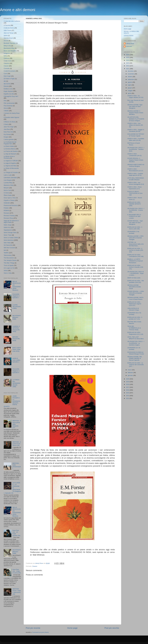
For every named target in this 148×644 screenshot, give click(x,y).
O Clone (6, 193)
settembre (131, 79)
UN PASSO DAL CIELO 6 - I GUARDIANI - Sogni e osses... (136, 273)
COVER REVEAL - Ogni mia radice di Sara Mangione (135, 223)
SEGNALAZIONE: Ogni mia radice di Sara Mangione (135, 106)
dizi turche (7, 84)
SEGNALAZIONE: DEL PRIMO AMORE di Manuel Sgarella (135, 358)
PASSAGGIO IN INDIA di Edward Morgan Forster (136, 353)
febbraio (131, 373)
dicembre (131, 71)
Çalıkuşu (7, 58)
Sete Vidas (7, 243)
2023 (128, 63)
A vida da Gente (9, 28)
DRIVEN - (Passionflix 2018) (16, 339)
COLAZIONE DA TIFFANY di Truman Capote (136, 135)
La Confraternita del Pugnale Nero (10, 143)
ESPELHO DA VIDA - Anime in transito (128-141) (135, 267)
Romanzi (7, 213)
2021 (128, 69)
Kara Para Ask (8, 132)
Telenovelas (7, 255)
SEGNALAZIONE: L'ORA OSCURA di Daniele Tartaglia (135, 238)
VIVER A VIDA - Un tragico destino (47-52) (135, 97)
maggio (130, 91)
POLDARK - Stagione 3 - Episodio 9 (16, 371)
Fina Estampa (8, 106)
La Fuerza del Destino (11, 151)
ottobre (130, 77)
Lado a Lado (8, 175)
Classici (35, 566)
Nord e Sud (7, 190)
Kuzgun (6, 137)
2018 (128, 384)
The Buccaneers (9, 258)
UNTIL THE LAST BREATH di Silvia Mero (136, 338)
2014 (128, 396)
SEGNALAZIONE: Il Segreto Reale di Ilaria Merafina (135, 113)
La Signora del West (10, 166)
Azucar (6, 41)
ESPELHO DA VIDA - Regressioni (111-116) (135, 333)
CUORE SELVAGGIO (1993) (16, 307)
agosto (130, 82)
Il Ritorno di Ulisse (9, 122)
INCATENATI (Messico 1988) (17, 317)
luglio (130, 85)
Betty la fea (7, 46)
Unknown (129, 46)
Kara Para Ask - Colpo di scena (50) (17, 571)
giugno (130, 88)
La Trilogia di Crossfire (11, 172)
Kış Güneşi (7, 134)
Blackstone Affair (9, 48)
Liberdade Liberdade (10, 178)
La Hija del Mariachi (10, 154)
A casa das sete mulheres (12, 21)
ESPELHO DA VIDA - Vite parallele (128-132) (136, 282)
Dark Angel (7, 76)
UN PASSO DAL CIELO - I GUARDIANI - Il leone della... (136, 210)
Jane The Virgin (9, 127)
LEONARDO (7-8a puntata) (133, 232)
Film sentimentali (9, 103)
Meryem (6, 188)
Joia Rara (7, 129)
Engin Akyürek (8, 91)
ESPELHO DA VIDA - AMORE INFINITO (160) (134, 204)
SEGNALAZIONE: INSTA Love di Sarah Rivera (135, 298)
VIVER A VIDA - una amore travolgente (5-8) (136, 183)
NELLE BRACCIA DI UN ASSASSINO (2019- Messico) (17, 286)
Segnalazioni (8, 230)
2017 (128, 387)
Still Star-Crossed (9, 248)
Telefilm (6, 253)
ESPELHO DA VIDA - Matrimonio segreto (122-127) (134, 304)
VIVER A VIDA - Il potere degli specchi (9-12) (135, 174)
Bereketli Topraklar (10, 43)
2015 (128, 393)
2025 (128, 57)
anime (6, 36)
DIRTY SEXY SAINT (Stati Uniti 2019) (17, 349)
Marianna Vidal (8, 185)
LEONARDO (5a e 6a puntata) (134, 314)
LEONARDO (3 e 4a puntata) (134, 349)
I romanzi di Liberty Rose (12, 113)
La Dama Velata (9, 146)
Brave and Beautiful (10, 51)
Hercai (6, 108)
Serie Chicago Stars (10, 233)
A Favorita (7, 25)
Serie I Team (8, 235)
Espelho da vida (9, 94)
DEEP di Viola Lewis (134, 278)
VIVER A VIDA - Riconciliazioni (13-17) (135, 170)
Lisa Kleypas (8, 180)
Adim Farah (7, 30)
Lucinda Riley (8, 183)
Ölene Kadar (8, 195)
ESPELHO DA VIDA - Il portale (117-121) (135, 318)
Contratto (7, 68)
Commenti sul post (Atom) (40, 632)
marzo (130, 370)
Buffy (5, 56)
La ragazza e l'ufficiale (11, 161)
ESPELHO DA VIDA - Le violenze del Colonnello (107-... (136, 365)
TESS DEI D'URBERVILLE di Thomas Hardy (134, 328)
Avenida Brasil (8, 38)
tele (5, 250)
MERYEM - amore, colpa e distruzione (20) (17, 591)
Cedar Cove (8, 61)
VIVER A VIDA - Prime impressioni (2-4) (135, 188)
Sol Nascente (8, 245)
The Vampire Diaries (10, 260)
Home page (72, 628)
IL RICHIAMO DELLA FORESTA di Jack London (134, 216)
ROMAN (6, 210)
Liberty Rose (130, 43)
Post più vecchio (112, 628)
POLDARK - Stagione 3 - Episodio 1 (16, 296)
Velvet (6, 271)
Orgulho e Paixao (9, 200)
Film (5, 101)
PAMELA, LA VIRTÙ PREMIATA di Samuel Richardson (135, 261)
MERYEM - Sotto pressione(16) (17, 466)
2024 (128, 60)
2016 (128, 390)
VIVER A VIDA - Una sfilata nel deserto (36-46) (135, 125)
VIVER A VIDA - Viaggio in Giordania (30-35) (136, 130)
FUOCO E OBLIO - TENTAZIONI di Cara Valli (135, 193)
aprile (130, 93)
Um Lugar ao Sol (9, 268)
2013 (128, 398)
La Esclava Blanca (10, 149)
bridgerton (7, 53)
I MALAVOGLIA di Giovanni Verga (133, 309)
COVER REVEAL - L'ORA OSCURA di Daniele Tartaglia (136, 293)
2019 (128, 382)
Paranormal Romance (11, 205)
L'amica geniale (9, 139)
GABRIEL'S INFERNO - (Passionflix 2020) (16, 329)
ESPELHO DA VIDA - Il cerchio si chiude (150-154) (135, 250)
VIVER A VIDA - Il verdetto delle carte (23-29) (136, 139)
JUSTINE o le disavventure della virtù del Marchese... (136, 244)
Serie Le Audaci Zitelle (11, 238)
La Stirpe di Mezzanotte (11, 168)
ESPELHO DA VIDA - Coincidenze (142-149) (135, 256)
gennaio (131, 375)
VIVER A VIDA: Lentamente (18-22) (135, 155)
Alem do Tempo (9, 33)
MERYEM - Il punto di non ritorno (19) (17, 444)
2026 (128, 55)
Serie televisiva (9, 240)
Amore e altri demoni (18, 10)
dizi (5, 81)
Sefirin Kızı (7, 227)
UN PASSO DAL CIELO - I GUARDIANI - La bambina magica (136, 343)
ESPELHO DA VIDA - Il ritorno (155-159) (135, 228)
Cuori (5, 74)
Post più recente (33, 628)
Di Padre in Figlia (9, 79)
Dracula (6, 86)
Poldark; (6, 208)
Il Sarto (6, 124)
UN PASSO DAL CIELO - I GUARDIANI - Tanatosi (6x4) (136, 149)
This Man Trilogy (9, 263)
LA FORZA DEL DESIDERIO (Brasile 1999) (16, 383)
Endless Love (8, 89)
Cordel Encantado (9, 71)
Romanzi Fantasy (9, 216)
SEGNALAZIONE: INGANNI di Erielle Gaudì (134, 287)
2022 (128, 66)
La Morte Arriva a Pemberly (9, 157)
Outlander (7, 203)
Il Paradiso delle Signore (11, 117)
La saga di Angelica (10, 163)
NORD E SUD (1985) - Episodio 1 (17, 360)
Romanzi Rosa (8, 218)
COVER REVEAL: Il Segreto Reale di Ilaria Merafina (135, 160)
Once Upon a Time (10, 198)
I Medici (6, 111)
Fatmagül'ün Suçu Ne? (11, 96)
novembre (131, 74)
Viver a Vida (8, 273)
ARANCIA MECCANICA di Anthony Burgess (136, 165)
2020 (128, 379)
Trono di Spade (9, 265)
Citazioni (6, 63)
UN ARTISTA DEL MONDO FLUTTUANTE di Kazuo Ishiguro (136, 119)
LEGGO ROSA (129, 36)
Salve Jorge (7, 225)
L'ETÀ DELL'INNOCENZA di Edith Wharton (136, 179)
